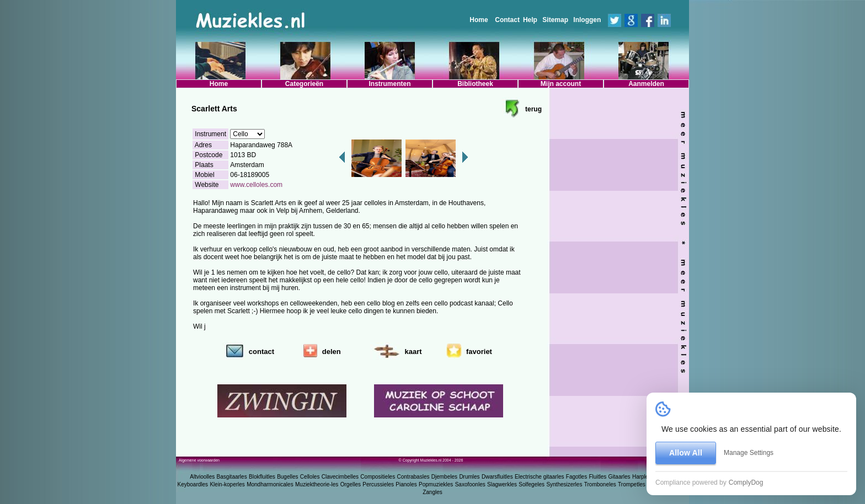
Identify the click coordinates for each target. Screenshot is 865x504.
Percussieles (378, 484)
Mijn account (561, 84)
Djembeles (444, 477)
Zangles (432, 492)
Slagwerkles (502, 484)
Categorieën (304, 84)
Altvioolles (202, 477)
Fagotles (576, 477)
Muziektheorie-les (317, 484)
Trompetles (632, 484)
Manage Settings (749, 453)
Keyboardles (193, 484)
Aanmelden (646, 84)
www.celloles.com (256, 185)
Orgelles (351, 484)
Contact (507, 20)
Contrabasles (413, 477)
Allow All (686, 453)
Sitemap (555, 20)
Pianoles (406, 484)
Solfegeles (532, 484)
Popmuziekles (436, 484)
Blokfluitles (262, 477)
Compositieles (378, 477)
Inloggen (587, 20)
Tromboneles (600, 484)
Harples (642, 477)
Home (479, 20)
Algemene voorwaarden (199, 460)
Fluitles (598, 477)
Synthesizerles (564, 484)
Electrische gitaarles (539, 477)
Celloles (310, 477)
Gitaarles (620, 477)
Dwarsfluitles (497, 477)
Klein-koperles (227, 484)
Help (530, 20)
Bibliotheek (475, 84)
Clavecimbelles (340, 477)
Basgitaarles (232, 477)
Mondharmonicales (270, 484)
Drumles (469, 477)
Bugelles (287, 477)
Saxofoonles (470, 484)
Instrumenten (389, 84)
